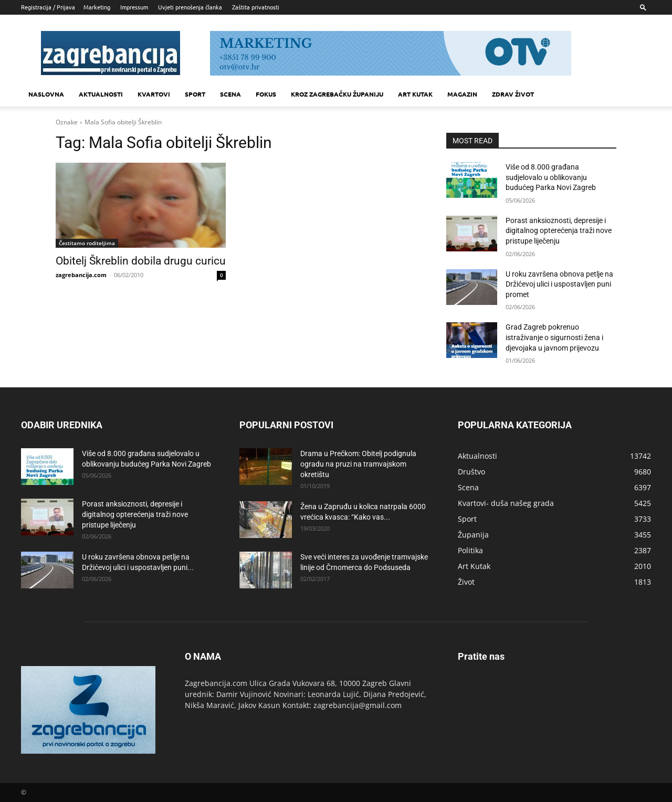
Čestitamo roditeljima (87, 243)
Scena (230, 94)
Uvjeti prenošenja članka (190, 7)
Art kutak (415, 94)
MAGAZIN (462, 94)
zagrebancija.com (81, 275)
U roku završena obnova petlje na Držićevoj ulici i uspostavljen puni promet (559, 284)
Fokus (266, 94)
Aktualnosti (101, 94)
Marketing (97, 7)
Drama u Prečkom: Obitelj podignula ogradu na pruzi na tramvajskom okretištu (358, 464)
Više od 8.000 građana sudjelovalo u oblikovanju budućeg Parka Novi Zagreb (551, 177)
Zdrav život (513, 94)
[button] (643, 7)
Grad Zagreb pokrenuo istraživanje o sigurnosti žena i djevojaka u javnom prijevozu (554, 337)
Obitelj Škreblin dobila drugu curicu (141, 261)
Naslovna (46, 94)
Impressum (134, 7)
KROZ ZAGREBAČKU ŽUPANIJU (337, 94)
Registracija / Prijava (48, 7)
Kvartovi (154, 94)
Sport (195, 94)
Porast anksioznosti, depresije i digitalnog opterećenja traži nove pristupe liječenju (559, 231)
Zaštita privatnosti (256, 7)
